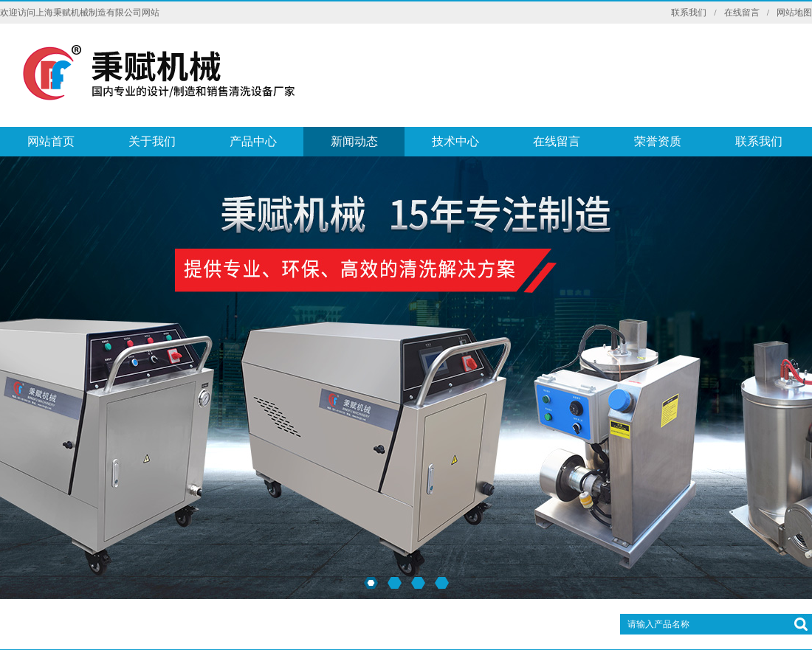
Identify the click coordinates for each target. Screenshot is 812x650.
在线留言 (742, 13)
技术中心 (455, 141)
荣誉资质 (658, 141)
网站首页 (51, 141)
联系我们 (689, 13)
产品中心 (253, 141)
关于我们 (152, 141)
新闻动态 (354, 141)
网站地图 (794, 13)
